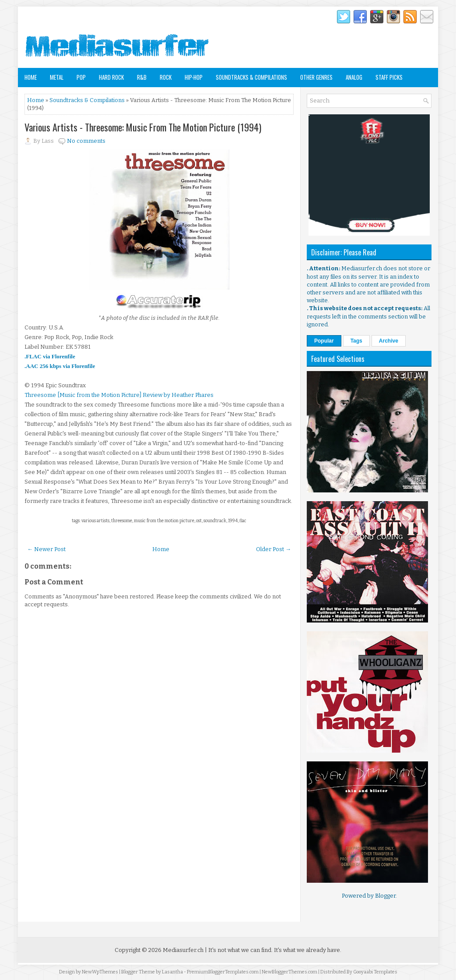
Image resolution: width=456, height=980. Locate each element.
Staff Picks (389, 77)
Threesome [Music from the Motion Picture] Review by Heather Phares (119, 395)
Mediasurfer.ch (183, 950)
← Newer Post (46, 549)
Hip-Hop (194, 77)
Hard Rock (111, 77)
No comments (86, 141)
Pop (81, 77)
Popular (324, 341)
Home (31, 77)
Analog (354, 77)
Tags (356, 341)
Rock (166, 77)
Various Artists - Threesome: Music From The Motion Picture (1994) (143, 127)
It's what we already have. (308, 950)
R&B (142, 77)
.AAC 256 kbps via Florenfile (60, 366)
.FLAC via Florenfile (50, 356)
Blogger (385, 896)
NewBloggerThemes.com (289, 972)
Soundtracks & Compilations (251, 77)
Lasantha (172, 972)
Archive (389, 341)
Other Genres (316, 77)
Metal (57, 77)
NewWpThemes (100, 972)
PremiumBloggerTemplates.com (223, 972)
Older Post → (274, 549)
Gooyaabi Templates (375, 972)
